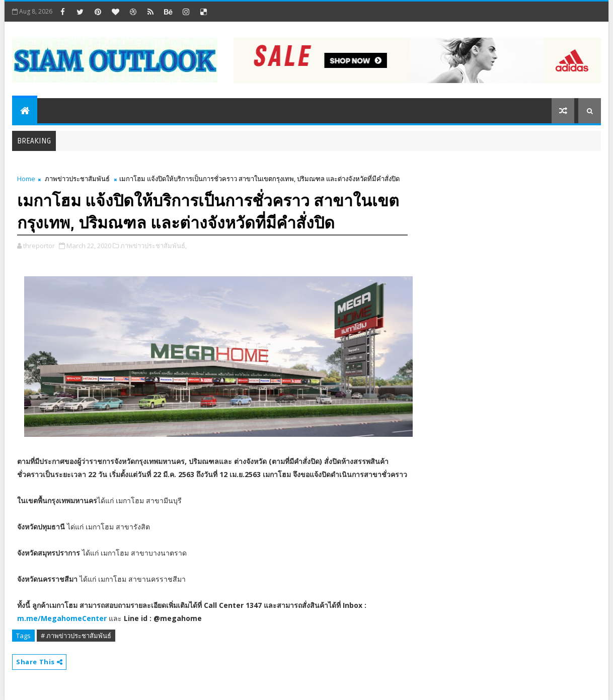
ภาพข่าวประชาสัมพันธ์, (154, 246)
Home (26, 179)
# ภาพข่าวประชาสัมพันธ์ (76, 636)
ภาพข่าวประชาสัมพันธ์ (77, 179)
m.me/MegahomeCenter (62, 618)
